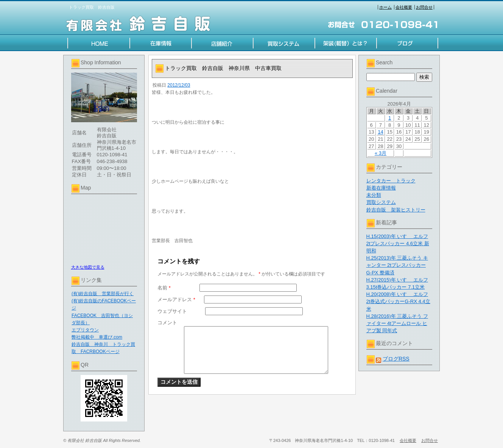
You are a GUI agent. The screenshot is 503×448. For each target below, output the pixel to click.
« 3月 (381, 153)
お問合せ (424, 7)
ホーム (385, 7)
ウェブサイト (172, 311)
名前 (164, 288)
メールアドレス (176, 299)
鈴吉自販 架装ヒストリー (396, 210)
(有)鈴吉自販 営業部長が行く (103, 294)
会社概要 (404, 7)
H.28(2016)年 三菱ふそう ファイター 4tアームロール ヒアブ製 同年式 (397, 323)
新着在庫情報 (381, 188)
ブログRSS (396, 359)
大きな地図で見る (88, 267)
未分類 (374, 195)
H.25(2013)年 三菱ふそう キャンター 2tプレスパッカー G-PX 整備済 (397, 265)
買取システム (381, 202)
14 (380, 132)
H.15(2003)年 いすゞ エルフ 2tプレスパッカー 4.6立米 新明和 (398, 243)
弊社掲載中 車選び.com (97, 337)
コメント (167, 323)
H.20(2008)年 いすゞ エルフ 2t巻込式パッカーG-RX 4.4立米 (398, 301)
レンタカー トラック (391, 181)
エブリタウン (85, 330)
